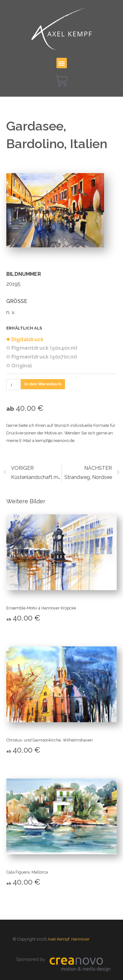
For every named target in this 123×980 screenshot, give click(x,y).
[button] (62, 63)
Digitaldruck (27, 340)
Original (22, 366)
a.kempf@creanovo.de (53, 441)
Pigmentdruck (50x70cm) (44, 357)
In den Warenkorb (43, 384)
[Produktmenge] (14, 385)
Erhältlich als (24, 328)
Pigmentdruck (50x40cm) (44, 348)
